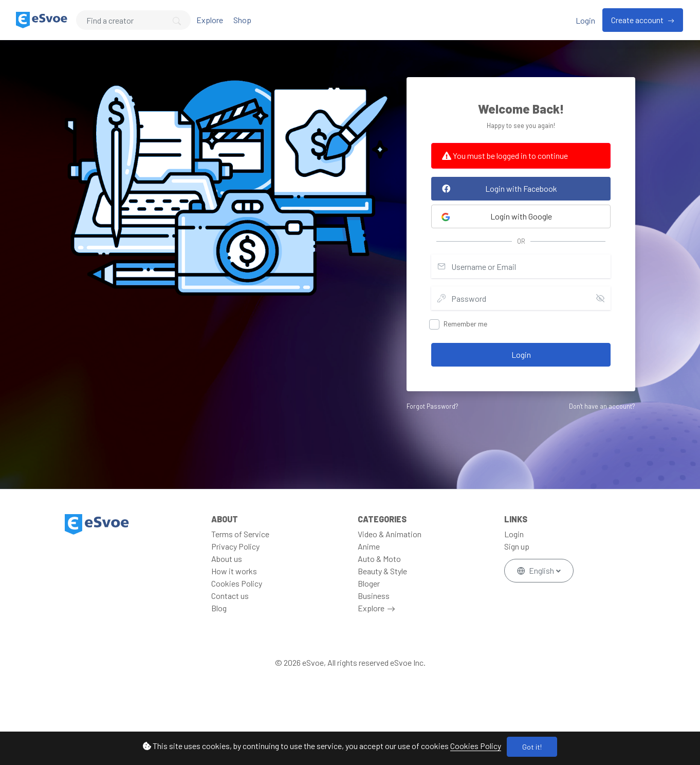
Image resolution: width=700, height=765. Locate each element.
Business (374, 596)
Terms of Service (240, 534)
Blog (219, 608)
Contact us (230, 596)
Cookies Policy (476, 746)
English (536, 570)
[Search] (133, 20)
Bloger (369, 583)
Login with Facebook (497, 188)
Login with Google (496, 216)
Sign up (517, 546)
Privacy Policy (235, 546)
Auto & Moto (379, 559)
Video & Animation (390, 534)
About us (227, 559)
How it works (234, 571)
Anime (369, 546)
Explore (210, 20)
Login (585, 20)
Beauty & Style (382, 571)
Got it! (532, 747)
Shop (242, 20)
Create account (638, 20)
